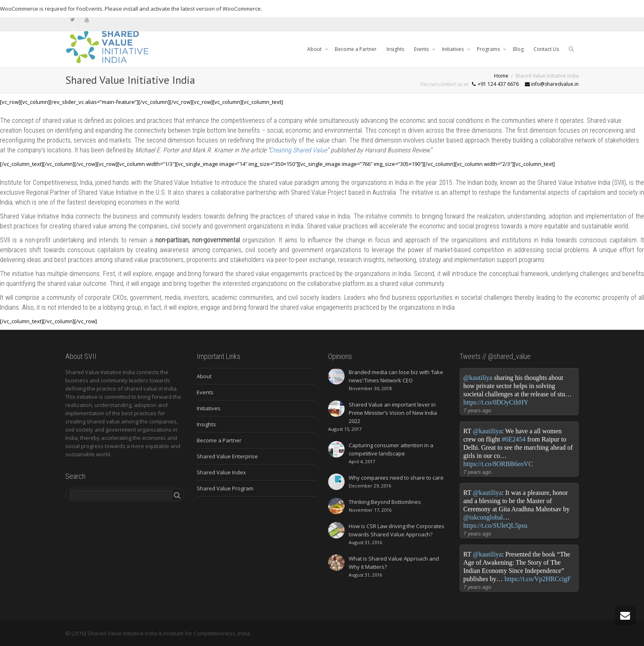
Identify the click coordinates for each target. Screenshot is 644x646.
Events (422, 49)
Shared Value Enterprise (227, 456)
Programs (489, 49)
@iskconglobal (483, 517)
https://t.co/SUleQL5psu (495, 525)
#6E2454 (514, 439)
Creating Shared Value (298, 150)
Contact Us (546, 49)
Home (501, 76)
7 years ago (477, 410)
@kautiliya (478, 378)
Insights (395, 49)
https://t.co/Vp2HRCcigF (537, 579)
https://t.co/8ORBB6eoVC (498, 464)
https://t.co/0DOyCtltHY (496, 402)
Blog (518, 49)
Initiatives (453, 49)
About (315, 49)
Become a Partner (356, 49)
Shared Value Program (225, 488)
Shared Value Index (221, 472)
